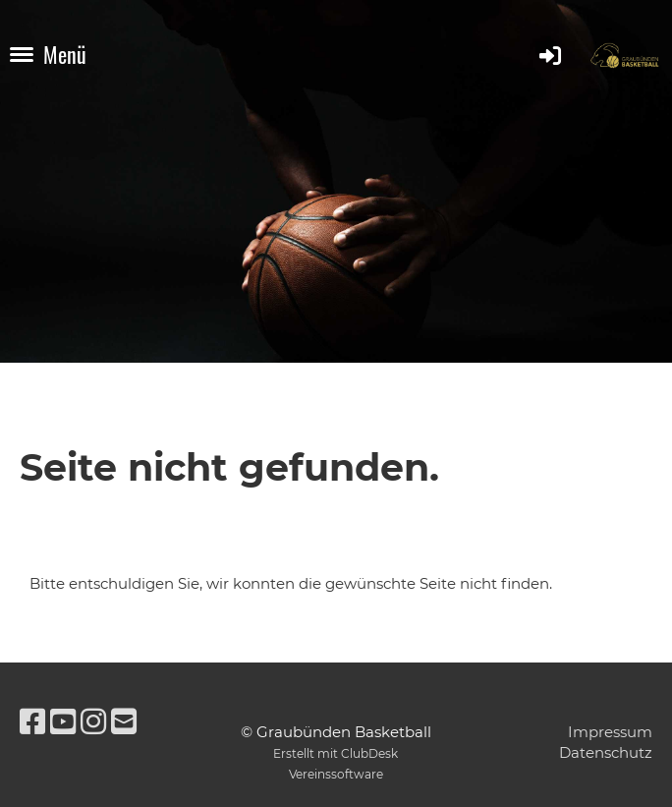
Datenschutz (606, 752)
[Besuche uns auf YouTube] (63, 722)
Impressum (610, 732)
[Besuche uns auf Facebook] (32, 722)
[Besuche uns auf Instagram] (93, 722)
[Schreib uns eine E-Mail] (124, 722)
